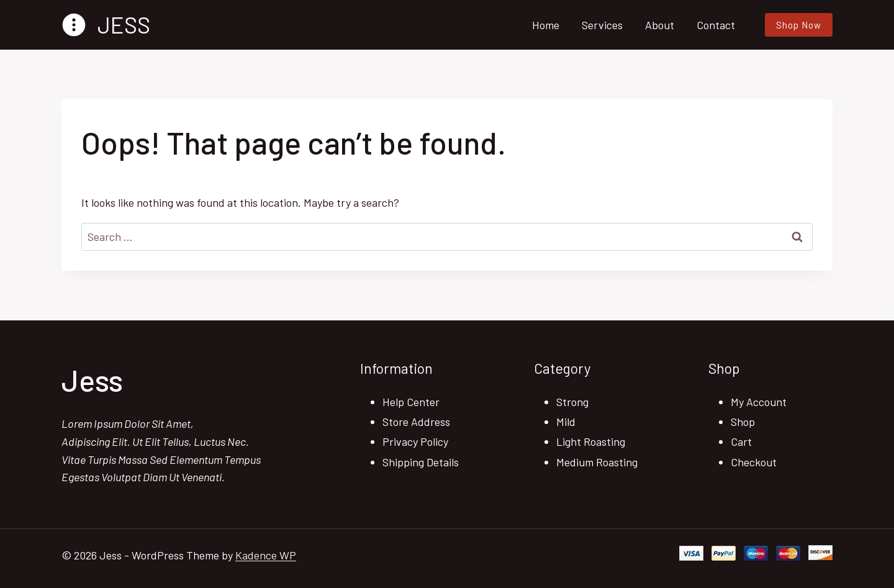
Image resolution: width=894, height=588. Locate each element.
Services (602, 25)
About (660, 25)
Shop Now (799, 25)
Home (546, 25)
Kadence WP (266, 555)
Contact (716, 25)
